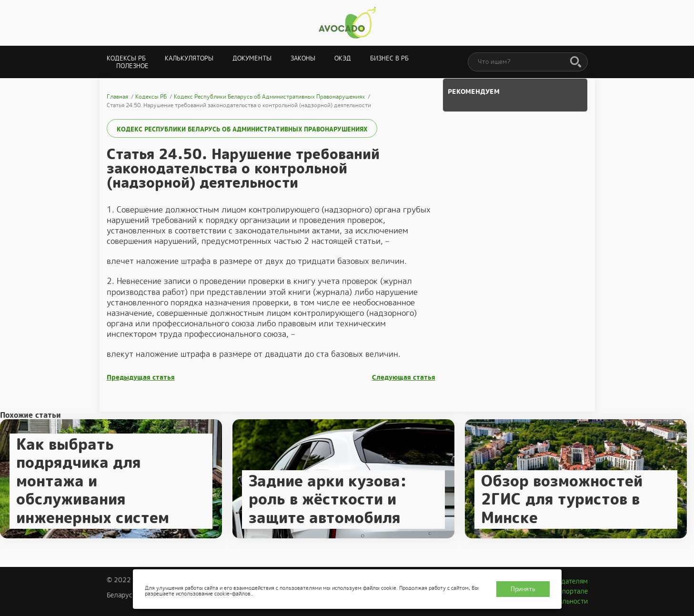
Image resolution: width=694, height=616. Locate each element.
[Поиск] (576, 62)
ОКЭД (343, 58)
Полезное (132, 66)
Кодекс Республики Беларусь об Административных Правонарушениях (242, 129)
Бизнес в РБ (389, 58)
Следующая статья (404, 378)
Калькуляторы (189, 58)
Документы (252, 58)
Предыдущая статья (141, 378)
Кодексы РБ (126, 58)
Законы (303, 58)
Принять (523, 589)
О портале (572, 591)
